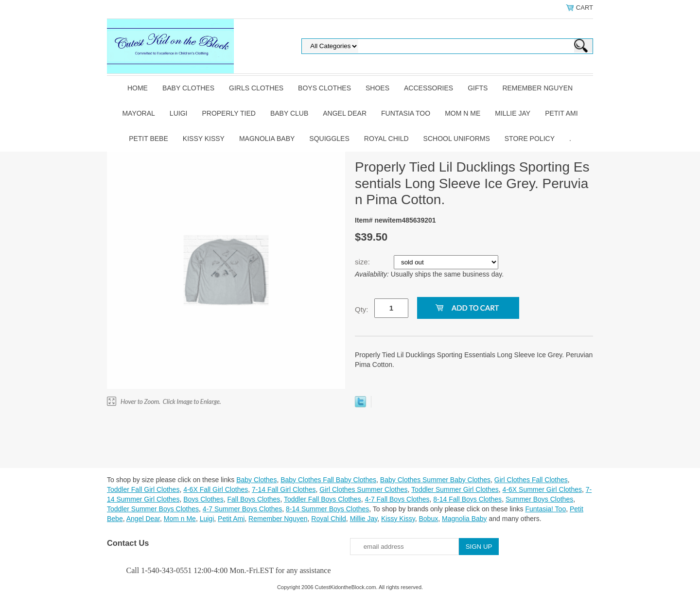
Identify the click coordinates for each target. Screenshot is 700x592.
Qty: (362, 309)
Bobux (428, 519)
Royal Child (386, 139)
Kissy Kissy (204, 139)
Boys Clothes (324, 88)
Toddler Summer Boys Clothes (153, 509)
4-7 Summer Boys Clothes (242, 509)
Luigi (179, 113)
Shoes (377, 88)
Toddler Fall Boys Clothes (323, 499)
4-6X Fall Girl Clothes (216, 489)
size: (363, 262)
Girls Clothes (256, 88)
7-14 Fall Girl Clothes (284, 489)
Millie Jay (513, 113)
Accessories (429, 88)
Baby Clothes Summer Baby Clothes (435, 480)
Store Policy (530, 139)
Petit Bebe (149, 139)
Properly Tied (228, 113)
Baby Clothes (188, 88)
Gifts (478, 88)
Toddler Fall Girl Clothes (143, 489)
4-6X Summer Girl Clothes (542, 489)
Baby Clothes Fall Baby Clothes (328, 480)
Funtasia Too (406, 113)
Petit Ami (561, 113)
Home (138, 88)
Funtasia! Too (545, 509)
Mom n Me (463, 113)
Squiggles (329, 139)
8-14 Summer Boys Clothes (327, 509)
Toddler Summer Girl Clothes (455, 489)
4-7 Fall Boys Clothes (397, 499)
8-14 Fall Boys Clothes (467, 499)
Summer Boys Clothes (539, 499)
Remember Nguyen (537, 88)
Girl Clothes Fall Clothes (531, 480)
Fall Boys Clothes (254, 499)
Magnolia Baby (267, 139)
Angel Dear (345, 113)
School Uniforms (457, 139)
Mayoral (138, 113)
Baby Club (289, 113)
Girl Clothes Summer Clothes (363, 489)
